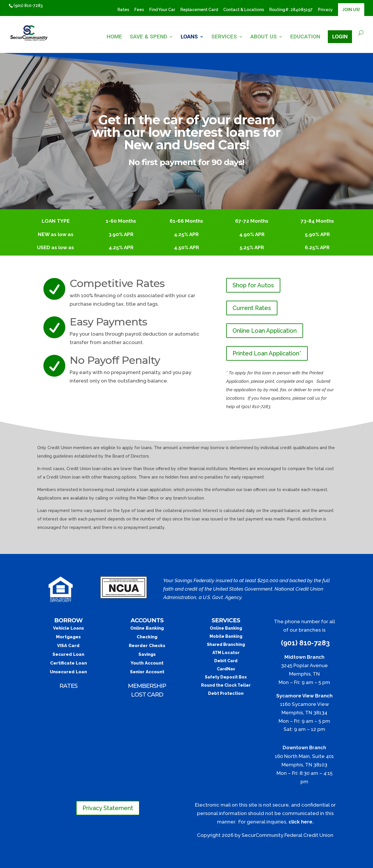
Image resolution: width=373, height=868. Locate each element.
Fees (139, 10)
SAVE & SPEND (148, 37)
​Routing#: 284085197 (291, 10)
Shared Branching (226, 644)
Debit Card (226, 661)
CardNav (226, 669)
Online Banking (147, 628)
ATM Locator (226, 653)
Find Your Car (162, 10)
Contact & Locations (244, 10)
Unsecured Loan (68, 672)
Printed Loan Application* (267, 353)
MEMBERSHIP (147, 686)
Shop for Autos (253, 285)
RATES (68, 686)
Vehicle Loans (68, 628)
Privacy (325, 10)
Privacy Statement (108, 808)
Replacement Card (199, 10)
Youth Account (147, 663)
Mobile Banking (226, 636)
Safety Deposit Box (226, 677)
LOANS (189, 37)
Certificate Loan (68, 663)
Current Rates (252, 308)
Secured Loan (68, 654)
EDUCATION (305, 37)
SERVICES (224, 37)
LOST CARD (147, 695)
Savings (147, 654)
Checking (147, 637)
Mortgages (68, 637)
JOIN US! (351, 10)
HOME (114, 37)
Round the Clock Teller (226, 685)
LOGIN (340, 37)
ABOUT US (264, 37)
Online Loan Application (265, 331)
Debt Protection (226, 693)
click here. (301, 822)
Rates (123, 10)
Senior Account (147, 672)
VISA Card (68, 646)
